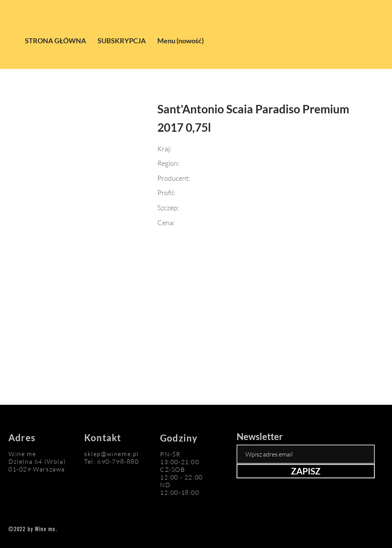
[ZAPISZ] (306, 471)
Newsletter (260, 437)
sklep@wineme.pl (112, 454)
